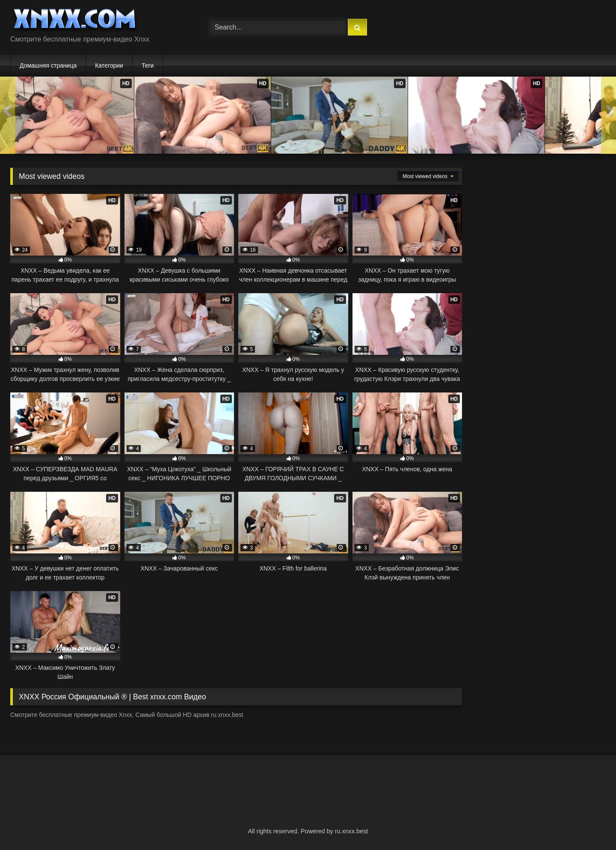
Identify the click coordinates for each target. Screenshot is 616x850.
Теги (148, 65)
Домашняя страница (48, 65)
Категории (109, 65)
